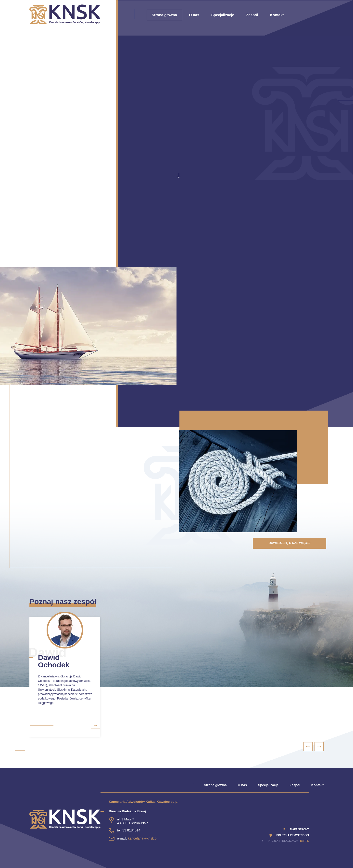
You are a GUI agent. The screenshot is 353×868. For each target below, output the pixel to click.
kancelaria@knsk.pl (142, 838)
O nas (194, 15)
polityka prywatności (293, 835)
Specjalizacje (223, 15)
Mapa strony (300, 829)
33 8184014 (131, 830)
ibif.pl (305, 841)
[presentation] (308, 747)
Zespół (252, 15)
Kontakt (277, 15)
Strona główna (164, 15)
